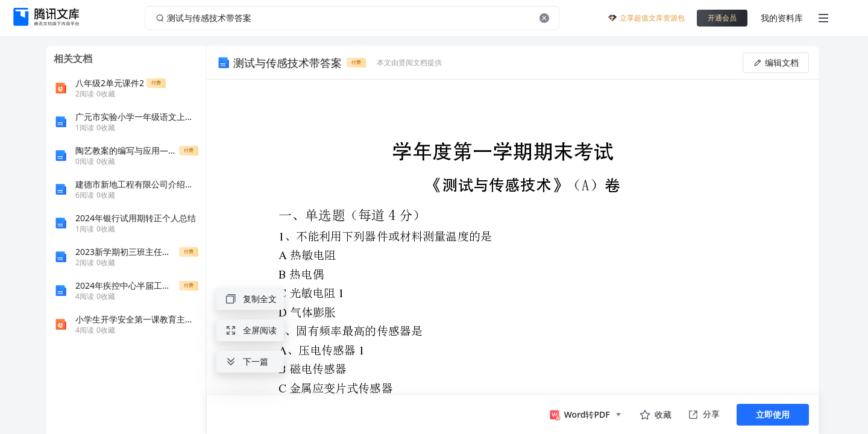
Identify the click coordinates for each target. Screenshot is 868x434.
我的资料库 (782, 18)
